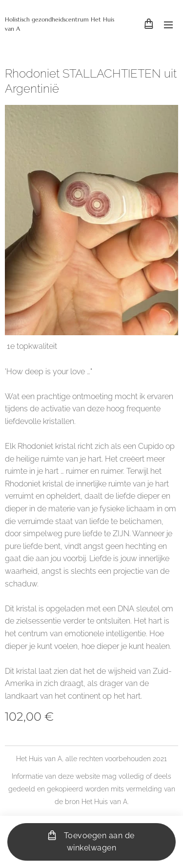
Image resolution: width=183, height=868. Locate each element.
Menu (168, 25)
